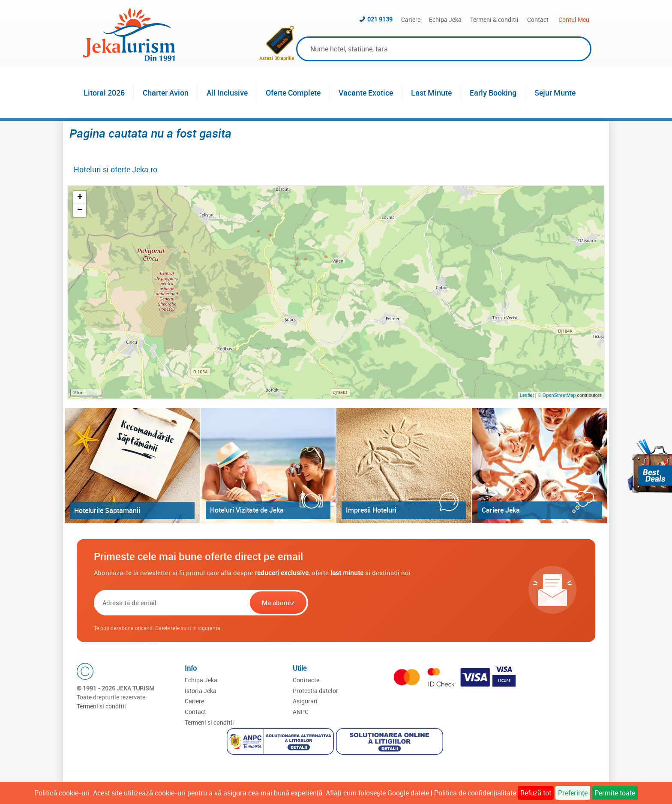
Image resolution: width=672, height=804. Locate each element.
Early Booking (493, 93)
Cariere (411, 19)
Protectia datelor (315, 691)
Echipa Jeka (445, 19)
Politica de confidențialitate (475, 793)
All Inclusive (227, 93)
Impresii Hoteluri (371, 510)
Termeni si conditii (101, 706)
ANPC (301, 712)
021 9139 (380, 19)
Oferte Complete (293, 93)
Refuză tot (536, 793)
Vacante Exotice (366, 93)
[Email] (171, 603)
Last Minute (431, 93)
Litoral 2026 (104, 93)
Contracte (306, 680)
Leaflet (527, 395)
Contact (538, 19)
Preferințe (573, 793)
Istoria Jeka (201, 691)
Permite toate (615, 793)
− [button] (80, 210)
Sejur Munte (555, 93)
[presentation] (365, 603)
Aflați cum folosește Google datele (377, 793)
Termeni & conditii (494, 19)
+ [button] (80, 198)
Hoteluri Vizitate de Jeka (247, 510)
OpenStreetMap (560, 395)
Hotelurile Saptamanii (107, 510)
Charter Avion (166, 93)
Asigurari (305, 701)
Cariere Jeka (501, 510)
